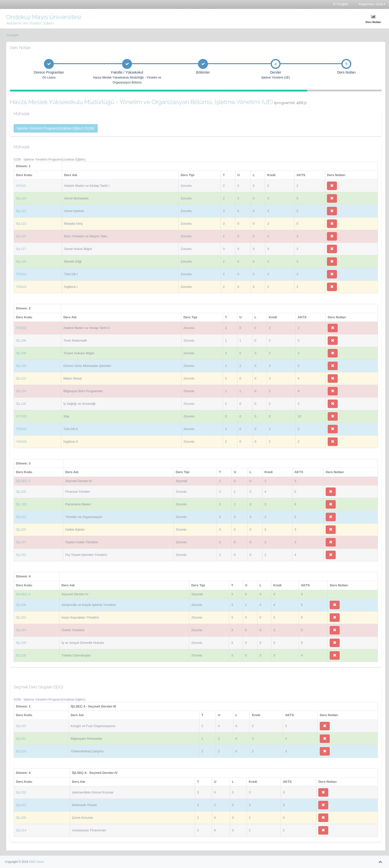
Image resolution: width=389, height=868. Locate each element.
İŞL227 (21, 542)
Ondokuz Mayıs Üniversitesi (44, 17)
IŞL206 (21, 605)
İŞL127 (21, 249)
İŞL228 (21, 655)
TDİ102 (21, 429)
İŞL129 (21, 261)
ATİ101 (21, 186)
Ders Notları (373, 19)
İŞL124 (21, 391)
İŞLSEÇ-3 (23, 481)
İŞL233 (21, 555)
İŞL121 (21, 211)
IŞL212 (21, 805)
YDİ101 (21, 287)
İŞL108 (21, 353)
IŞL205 (21, 492)
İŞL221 (21, 517)
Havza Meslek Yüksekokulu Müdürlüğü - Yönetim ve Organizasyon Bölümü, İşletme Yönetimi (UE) (158, 102)
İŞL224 (21, 630)
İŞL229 (21, 751)
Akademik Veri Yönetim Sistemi (30, 23)
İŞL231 (21, 739)
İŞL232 (21, 792)
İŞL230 (21, 818)
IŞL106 (21, 340)
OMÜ (33, 862)
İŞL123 (21, 224)
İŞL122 (21, 378)
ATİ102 (21, 328)
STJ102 (21, 416)
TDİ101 (21, 274)
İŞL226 (21, 643)
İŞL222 (21, 617)
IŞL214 (21, 830)
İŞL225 (21, 529)
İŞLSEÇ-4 (23, 594)
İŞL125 (21, 236)
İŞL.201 (21, 504)
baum (40, 862)
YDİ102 (21, 442)
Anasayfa (12, 35)
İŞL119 (21, 198)
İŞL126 (21, 404)
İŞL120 (21, 366)
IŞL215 (21, 726)
